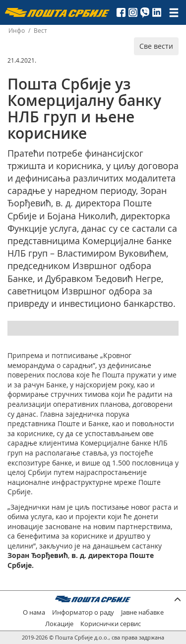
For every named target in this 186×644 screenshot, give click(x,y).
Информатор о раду (83, 612)
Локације (59, 624)
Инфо (17, 31)
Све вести (156, 46)
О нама (34, 612)
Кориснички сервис (111, 624)
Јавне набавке (142, 612)
